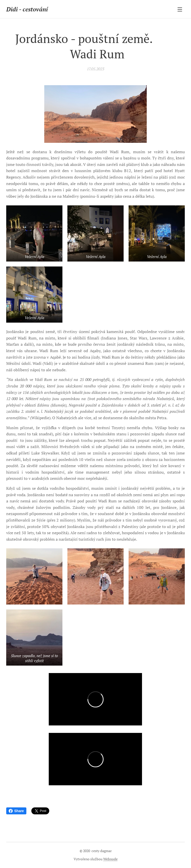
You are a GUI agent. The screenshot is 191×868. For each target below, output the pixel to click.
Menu (180, 9)
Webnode (110, 859)
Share (16, 811)
